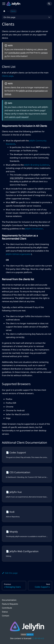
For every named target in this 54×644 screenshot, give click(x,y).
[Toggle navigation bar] (4, 4)
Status (5, 612)
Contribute (7, 608)
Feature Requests (10, 604)
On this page (9, 17)
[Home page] (4, 11)
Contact (6, 616)
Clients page (8, 76)
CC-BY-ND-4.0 (38, 638)
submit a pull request (18, 117)
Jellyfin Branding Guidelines (37, 165)
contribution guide (17, 53)
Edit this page (10, 573)
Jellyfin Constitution (34, 229)
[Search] (49, 4)
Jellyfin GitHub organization (19, 254)
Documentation (9, 600)
